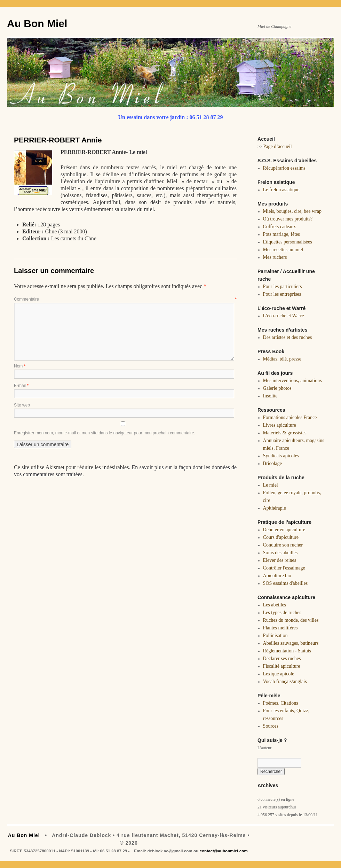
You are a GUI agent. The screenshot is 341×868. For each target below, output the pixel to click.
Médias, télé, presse (282, 359)
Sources (271, 726)
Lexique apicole (279, 674)
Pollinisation (275, 635)
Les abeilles (275, 605)
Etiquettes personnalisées (288, 242)
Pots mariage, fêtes (281, 234)
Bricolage (272, 463)
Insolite (270, 396)
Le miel (138, 152)
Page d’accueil (278, 146)
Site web (22, 405)
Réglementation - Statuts (287, 651)
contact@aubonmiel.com (223, 851)
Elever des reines (280, 560)
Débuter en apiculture (284, 530)
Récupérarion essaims (284, 168)
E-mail (21, 386)
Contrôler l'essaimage (284, 568)
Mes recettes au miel (283, 250)
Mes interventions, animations (292, 381)
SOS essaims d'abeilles (286, 583)
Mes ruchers (275, 257)
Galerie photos (277, 388)
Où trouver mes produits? (288, 219)
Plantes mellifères (280, 628)
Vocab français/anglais (285, 681)
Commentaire (125, 299)
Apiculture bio (277, 576)
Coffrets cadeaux (280, 227)
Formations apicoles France (290, 417)
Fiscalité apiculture (282, 666)
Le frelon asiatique (281, 190)
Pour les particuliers (283, 286)
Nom (20, 366)
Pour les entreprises (282, 294)
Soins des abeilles (280, 553)
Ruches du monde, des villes (291, 620)
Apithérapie (275, 508)
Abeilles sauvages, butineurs (291, 643)
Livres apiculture (280, 425)
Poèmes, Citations (281, 703)
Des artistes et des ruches (288, 337)
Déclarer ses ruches (282, 658)
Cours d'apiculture (281, 537)
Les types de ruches (282, 613)
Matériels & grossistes (285, 433)
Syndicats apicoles (281, 456)
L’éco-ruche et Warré (284, 316)
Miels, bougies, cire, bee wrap (292, 211)
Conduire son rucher (283, 545)
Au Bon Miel (37, 24)
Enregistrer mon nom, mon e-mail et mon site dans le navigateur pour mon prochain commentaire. (105, 433)
